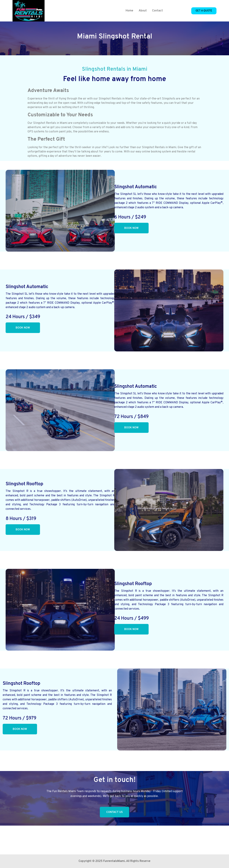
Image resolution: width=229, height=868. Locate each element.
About (143, 11)
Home (129, 11)
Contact (157, 11)
